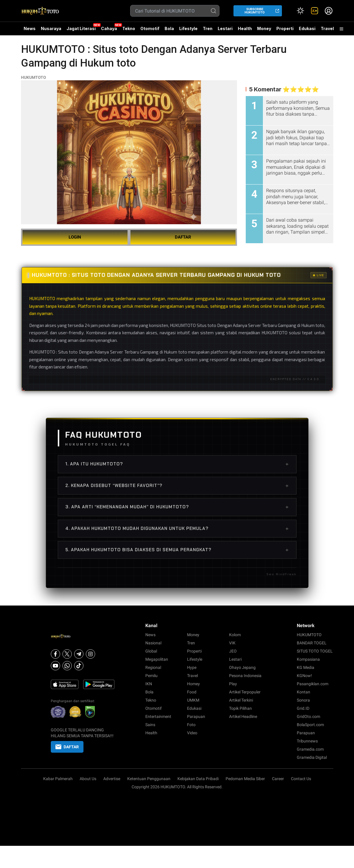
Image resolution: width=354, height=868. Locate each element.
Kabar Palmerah (58, 779)
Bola (169, 28)
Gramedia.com (310, 749)
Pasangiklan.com (313, 684)
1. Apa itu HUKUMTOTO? (177, 464)
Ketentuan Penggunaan (149, 779)
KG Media (306, 667)
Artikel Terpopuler (245, 692)
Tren (208, 28)
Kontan (304, 692)
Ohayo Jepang (242, 667)
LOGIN (75, 237)
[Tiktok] (79, 666)
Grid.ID (303, 708)
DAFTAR (183, 237)
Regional (153, 667)
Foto (191, 725)
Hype (192, 667)
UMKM (193, 700)
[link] (315, 11)
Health (245, 28)
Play (233, 684)
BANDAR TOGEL (312, 643)
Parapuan (196, 716)
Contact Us (301, 779)
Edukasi (307, 28)
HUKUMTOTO (34, 77)
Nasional (153, 643)
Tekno (129, 28)
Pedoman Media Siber (245, 779)
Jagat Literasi (81, 28)
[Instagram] (90, 654)
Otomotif (150, 28)
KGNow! (304, 676)
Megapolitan (157, 659)
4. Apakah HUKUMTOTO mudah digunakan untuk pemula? (177, 528)
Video (192, 733)
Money (264, 28)
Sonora (303, 700)
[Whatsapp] (67, 666)
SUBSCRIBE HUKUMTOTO (255, 11)
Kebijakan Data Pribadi (198, 779)
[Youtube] (55, 666)
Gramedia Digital (312, 757)
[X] (67, 654)
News (30, 28)
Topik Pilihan (240, 708)
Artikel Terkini (241, 700)
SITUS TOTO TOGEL (315, 651)
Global (151, 651)
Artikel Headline (243, 716)
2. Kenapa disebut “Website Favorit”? (177, 486)
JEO (233, 651)
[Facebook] (55, 654)
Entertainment (158, 716)
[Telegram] (79, 654)
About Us (88, 779)
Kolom (235, 635)
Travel (327, 28)
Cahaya (109, 28)
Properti (285, 28)
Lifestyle (188, 28)
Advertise (112, 779)
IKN (149, 684)
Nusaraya (51, 28)
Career (278, 779)
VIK (232, 643)
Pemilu (151, 676)
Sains (150, 725)
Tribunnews (307, 741)
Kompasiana (308, 659)
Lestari (225, 31)
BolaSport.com (310, 725)
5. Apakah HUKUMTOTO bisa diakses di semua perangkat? (177, 550)
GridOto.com (308, 716)
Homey (193, 684)
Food (192, 692)
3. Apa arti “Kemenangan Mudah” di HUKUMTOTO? (177, 507)
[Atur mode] (301, 11)
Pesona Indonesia (245, 676)
